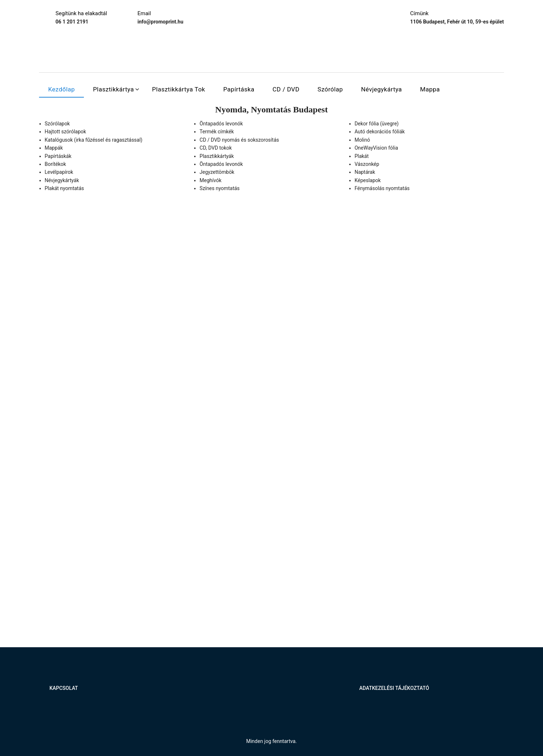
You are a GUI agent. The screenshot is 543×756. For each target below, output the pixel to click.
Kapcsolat (64, 688)
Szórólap (330, 89)
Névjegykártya (382, 89)
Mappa (430, 89)
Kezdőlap (61, 89)
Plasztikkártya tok (179, 89)
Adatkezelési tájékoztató (394, 688)
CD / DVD (286, 89)
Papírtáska (239, 89)
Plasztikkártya (113, 89)
